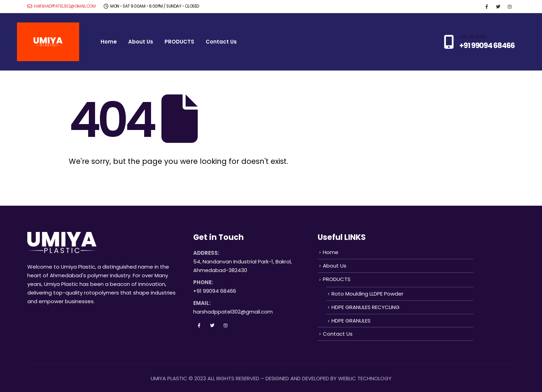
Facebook (199, 325)
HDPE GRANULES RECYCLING (366, 307)
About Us (141, 42)
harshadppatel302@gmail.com (61, 6)
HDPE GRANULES (351, 321)
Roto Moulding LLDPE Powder (367, 294)
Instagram (225, 325)
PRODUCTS (179, 42)
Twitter (212, 325)
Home (109, 42)
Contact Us (221, 42)
